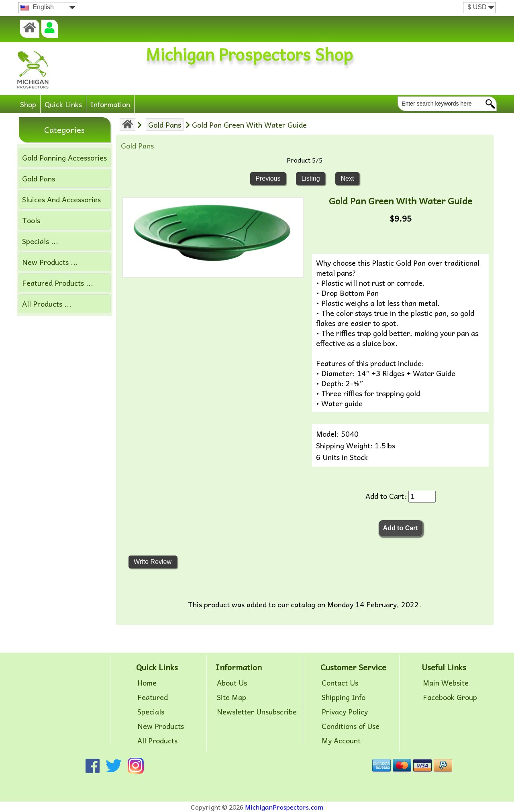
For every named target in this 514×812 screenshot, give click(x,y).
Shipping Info (344, 697)
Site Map (232, 697)
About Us (232, 683)
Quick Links (63, 104)
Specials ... (40, 241)
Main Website (446, 683)
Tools (31, 220)
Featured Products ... (58, 283)
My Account (341, 741)
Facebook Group (450, 697)
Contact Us (340, 683)
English (37, 7)
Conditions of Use (351, 726)
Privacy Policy (345, 712)
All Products (157, 741)
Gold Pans (165, 125)
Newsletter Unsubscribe (257, 712)
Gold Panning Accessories (64, 158)
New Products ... (50, 262)
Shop (28, 104)
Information (110, 104)
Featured (153, 697)
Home (147, 683)
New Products (161, 726)
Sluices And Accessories (61, 199)
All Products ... (47, 304)
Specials (151, 712)
